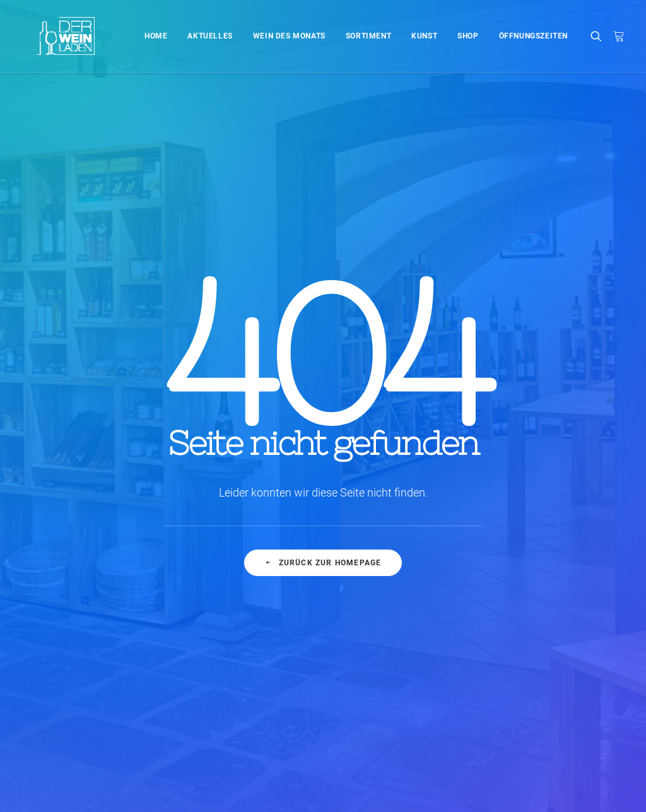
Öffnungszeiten (533, 36)
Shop (468, 36)
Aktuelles (210, 36)
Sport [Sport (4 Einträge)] (567, 607)
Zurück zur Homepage (323, 384)
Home (156, 36)
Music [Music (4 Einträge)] (601, 587)
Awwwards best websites (402, 609)
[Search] (599, 36)
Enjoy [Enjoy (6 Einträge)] (566, 567)
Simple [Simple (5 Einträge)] (526, 607)
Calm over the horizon (232, 598)
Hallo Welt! (207, 567)
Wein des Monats (289, 36)
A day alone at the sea (395, 671)
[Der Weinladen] (49, 36)
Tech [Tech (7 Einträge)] (523, 627)
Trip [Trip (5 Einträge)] (599, 627)
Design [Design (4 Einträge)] (526, 567)
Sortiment (368, 36)
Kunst (424, 36)
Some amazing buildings (401, 650)
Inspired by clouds (223, 629)
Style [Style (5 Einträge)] (606, 607)
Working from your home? (403, 629)
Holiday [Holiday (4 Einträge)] (528, 587)
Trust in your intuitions (396, 588)
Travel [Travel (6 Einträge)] (561, 627)
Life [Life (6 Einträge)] (566, 587)
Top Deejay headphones (399, 567)
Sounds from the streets (398, 692)
